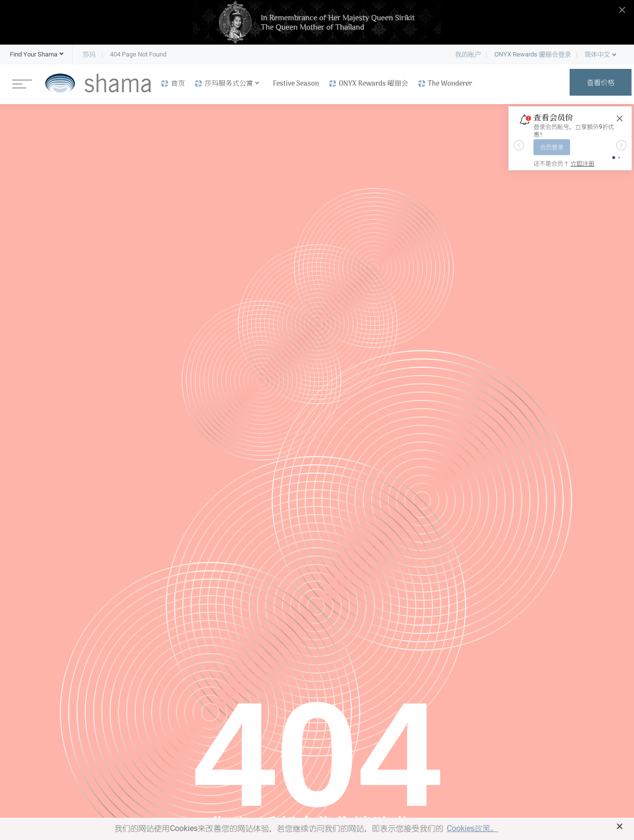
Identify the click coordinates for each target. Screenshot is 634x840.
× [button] (620, 826)
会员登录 (552, 147)
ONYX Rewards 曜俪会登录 (533, 54)
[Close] (620, 118)
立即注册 (582, 164)
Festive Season (296, 84)
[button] (34, 55)
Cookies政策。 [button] (473, 828)
